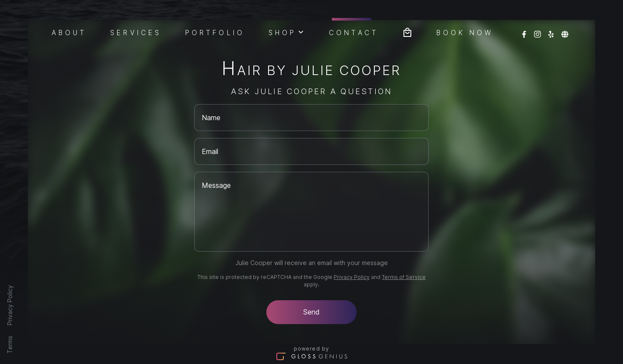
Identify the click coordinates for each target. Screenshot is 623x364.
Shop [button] (287, 32)
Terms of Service (404, 277)
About (69, 32)
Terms (10, 345)
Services (136, 32)
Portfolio (215, 32)
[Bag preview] (407, 31)
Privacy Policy (10, 305)
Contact (354, 31)
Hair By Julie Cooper (311, 70)
